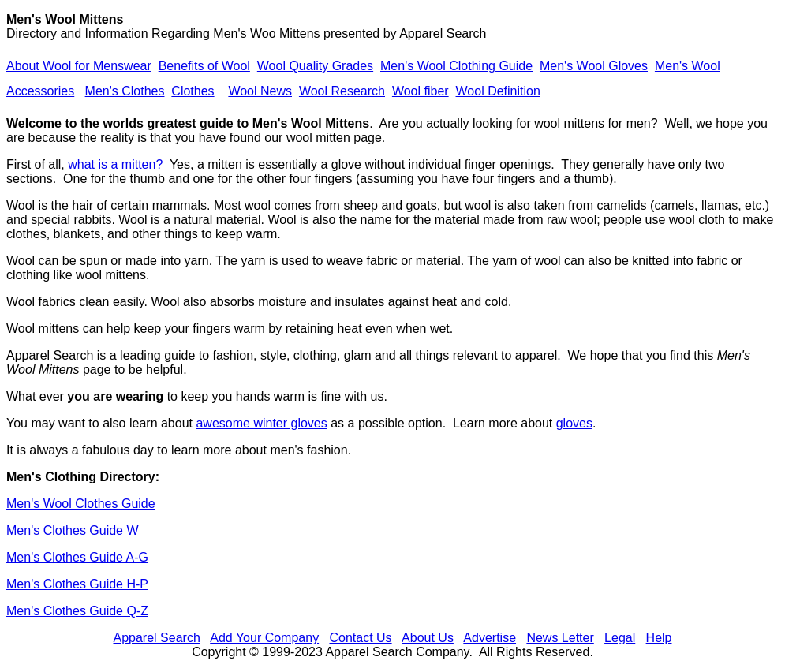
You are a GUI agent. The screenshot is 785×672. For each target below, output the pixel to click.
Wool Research (342, 91)
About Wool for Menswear (79, 66)
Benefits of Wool (204, 66)
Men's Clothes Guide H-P (77, 584)
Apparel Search (443, 34)
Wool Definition (498, 91)
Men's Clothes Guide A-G (77, 557)
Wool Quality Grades (315, 66)
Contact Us (360, 638)
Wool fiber (421, 91)
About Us (428, 638)
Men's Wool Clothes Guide (81, 504)
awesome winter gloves (261, 423)
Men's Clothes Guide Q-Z (77, 611)
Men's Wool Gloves (594, 66)
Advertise (490, 638)
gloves (574, 423)
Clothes (193, 91)
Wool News (260, 91)
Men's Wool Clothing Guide (456, 66)
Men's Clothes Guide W (73, 530)
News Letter (560, 638)
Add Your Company (264, 638)
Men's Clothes (125, 91)
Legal (620, 638)
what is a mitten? (115, 164)
